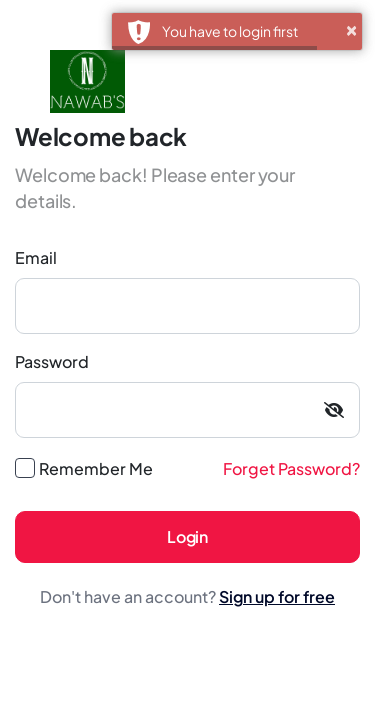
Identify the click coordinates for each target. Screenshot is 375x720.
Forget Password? (291, 468)
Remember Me (96, 468)
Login (188, 536)
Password (52, 361)
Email (36, 257)
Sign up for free (277, 596)
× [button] (351, 27)
